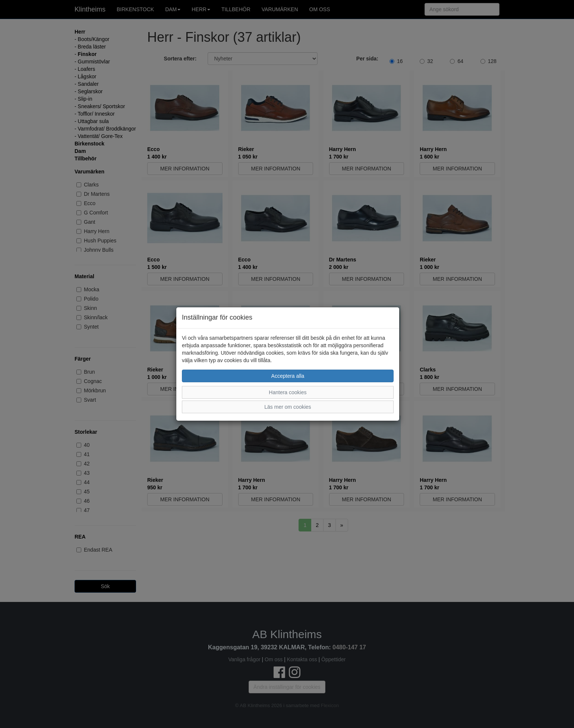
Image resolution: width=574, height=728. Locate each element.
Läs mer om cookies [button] (288, 407)
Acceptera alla (288, 376)
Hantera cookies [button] (288, 392)
